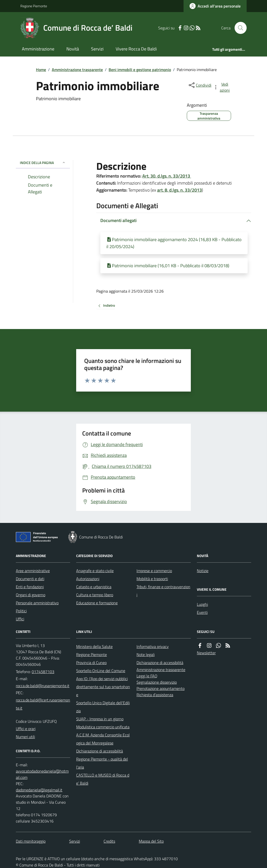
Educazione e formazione (97, 603)
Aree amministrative (33, 571)
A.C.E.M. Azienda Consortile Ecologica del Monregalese (103, 739)
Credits (109, 841)
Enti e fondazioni (30, 587)
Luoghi (202, 604)
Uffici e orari (26, 729)
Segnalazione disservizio (157, 682)
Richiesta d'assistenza (155, 695)
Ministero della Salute (94, 646)
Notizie (203, 571)
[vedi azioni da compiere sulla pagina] (222, 87)
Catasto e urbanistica (94, 587)
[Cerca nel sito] (239, 28)
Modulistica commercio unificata (103, 727)
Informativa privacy (153, 646)
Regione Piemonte (34, 6)
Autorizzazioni (88, 579)
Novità (73, 49)
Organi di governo (31, 595)
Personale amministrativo (37, 603)
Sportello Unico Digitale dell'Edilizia (103, 707)
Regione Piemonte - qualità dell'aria (102, 763)
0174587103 (43, 672)
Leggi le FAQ (147, 676)
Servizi (97, 49)
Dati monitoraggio (31, 841)
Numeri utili (25, 737)
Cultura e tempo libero (95, 595)
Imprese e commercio (154, 571)
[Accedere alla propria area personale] (215, 6)
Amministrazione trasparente (77, 70)
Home (41, 70)
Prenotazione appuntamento (161, 688)
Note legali (146, 655)
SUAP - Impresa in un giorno (100, 719)
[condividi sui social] (200, 85)
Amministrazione (38, 49)
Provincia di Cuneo (91, 663)
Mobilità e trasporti (152, 579)
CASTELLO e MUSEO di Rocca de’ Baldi (103, 779)
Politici (21, 611)
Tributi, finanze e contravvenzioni (163, 591)
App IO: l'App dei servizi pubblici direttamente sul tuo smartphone (103, 687)
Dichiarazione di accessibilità (100, 751)
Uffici (20, 619)
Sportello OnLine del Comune (101, 671)
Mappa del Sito (151, 841)
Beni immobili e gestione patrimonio (140, 70)
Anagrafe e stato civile (95, 571)
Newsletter (206, 653)
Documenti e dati (30, 579)
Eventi (202, 612)
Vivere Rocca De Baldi (136, 49)
